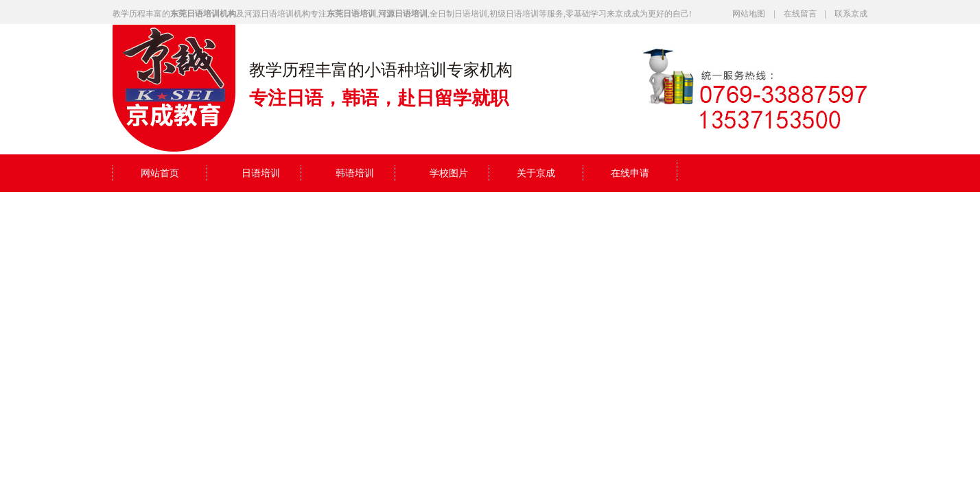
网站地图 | (758, 14)
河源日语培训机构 (277, 14)
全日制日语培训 (458, 14)
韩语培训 (355, 173)
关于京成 (536, 173)
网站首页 (160, 173)
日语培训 (261, 173)
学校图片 (449, 173)
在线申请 (630, 173)
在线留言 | (809, 14)
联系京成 (851, 14)
